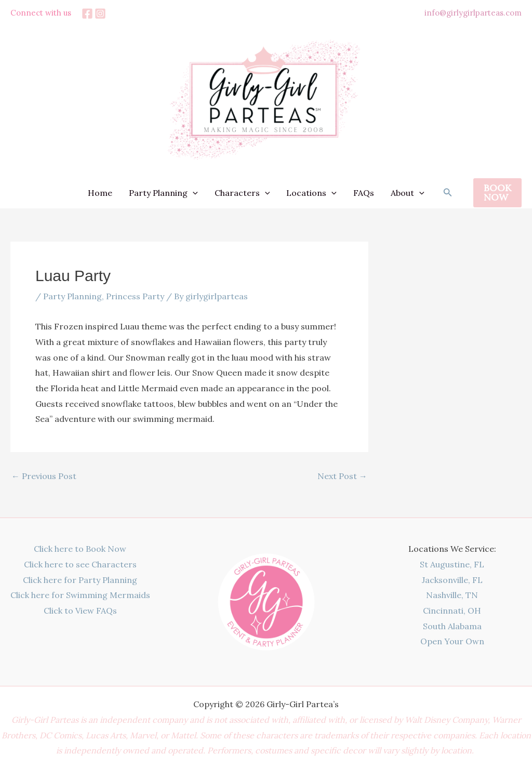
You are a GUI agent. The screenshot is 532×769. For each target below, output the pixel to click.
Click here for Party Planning (80, 580)
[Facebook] (87, 14)
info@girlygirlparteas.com (473, 13)
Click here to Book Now (80, 549)
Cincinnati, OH (452, 611)
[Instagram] (100, 14)
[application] (193, 193)
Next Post (342, 476)
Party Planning (163, 193)
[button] (448, 193)
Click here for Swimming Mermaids (80, 595)
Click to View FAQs (80, 611)
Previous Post (44, 476)
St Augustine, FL (452, 564)
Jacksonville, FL (452, 580)
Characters (242, 193)
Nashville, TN (452, 595)
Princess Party (135, 296)
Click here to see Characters (80, 564)
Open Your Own (452, 641)
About (408, 193)
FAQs (364, 193)
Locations (311, 193)
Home (100, 193)
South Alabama (452, 626)
